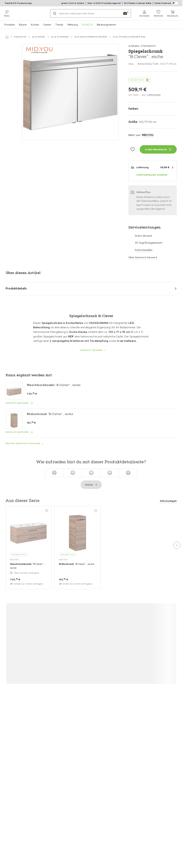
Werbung (73, 25)
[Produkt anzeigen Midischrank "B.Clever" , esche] (19, 432)
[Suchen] (55, 13)
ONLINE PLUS (137, 80)
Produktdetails (16, 288)
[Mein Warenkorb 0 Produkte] (173, 13)
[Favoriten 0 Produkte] (158, 13)
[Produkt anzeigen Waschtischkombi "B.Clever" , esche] (19, 403)
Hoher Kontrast (166, 3)
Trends (59, 25)
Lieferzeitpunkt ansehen (152, 175)
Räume (23, 25)
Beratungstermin (106, 25)
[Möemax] (30, 13)
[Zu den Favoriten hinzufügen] (133, 149)
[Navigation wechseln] (7, 13)
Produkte (9, 25)
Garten (47, 25)
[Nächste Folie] (177, 545)
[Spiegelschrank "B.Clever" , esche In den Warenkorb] (158, 149)
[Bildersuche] (125, 13)
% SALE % (87, 25)
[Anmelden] (144, 13)
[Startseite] (7, 37)
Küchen (35, 25)
